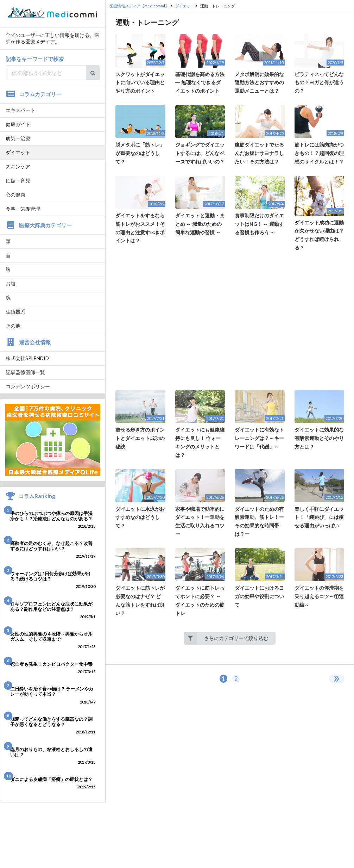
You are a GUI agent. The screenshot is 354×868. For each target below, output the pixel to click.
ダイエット (18, 152)
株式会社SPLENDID (27, 358)
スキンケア (18, 166)
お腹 (11, 283)
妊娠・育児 (18, 181)
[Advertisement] (230, 321)
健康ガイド (18, 124)
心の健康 (15, 195)
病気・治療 (18, 138)
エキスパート (20, 110)
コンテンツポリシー (28, 386)
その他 (13, 326)
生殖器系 (15, 312)
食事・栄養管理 (23, 209)
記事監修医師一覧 (25, 372)
